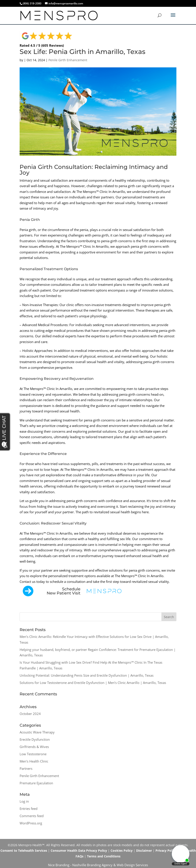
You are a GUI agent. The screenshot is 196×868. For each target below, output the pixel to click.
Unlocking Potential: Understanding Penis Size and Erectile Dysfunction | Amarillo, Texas (87, 675)
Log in (24, 801)
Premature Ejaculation (36, 783)
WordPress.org (31, 823)
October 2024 (30, 714)
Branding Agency (100, 865)
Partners (26, 768)
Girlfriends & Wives (34, 747)
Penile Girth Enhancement (68, 60)
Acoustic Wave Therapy (37, 732)
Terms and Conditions (104, 856)
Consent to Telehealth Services (24, 850)
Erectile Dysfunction (35, 739)
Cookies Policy (122, 850)
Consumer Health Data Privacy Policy (79, 850)
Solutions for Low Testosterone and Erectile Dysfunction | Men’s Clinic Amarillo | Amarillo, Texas (93, 683)
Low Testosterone (33, 754)
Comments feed (32, 816)
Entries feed (29, 809)
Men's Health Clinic (34, 761)
